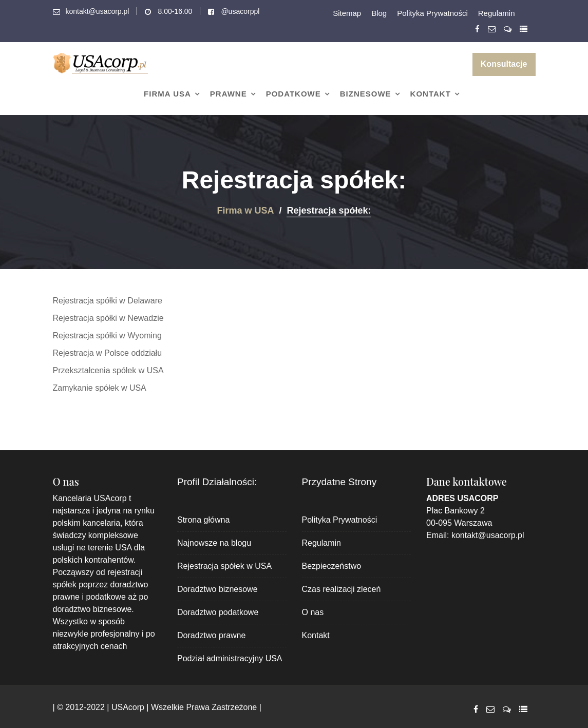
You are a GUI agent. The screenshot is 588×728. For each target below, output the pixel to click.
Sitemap (347, 13)
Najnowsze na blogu (214, 543)
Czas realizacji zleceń (342, 589)
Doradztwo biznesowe (217, 589)
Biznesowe (366, 94)
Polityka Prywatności (432, 13)
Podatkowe (293, 94)
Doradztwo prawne (211, 635)
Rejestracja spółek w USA (224, 566)
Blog (379, 13)
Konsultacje (504, 64)
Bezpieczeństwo (332, 566)
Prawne (229, 94)
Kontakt (431, 94)
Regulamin (497, 13)
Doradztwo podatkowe (218, 612)
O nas (313, 612)
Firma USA (167, 94)
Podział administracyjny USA (230, 658)
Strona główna (203, 520)
